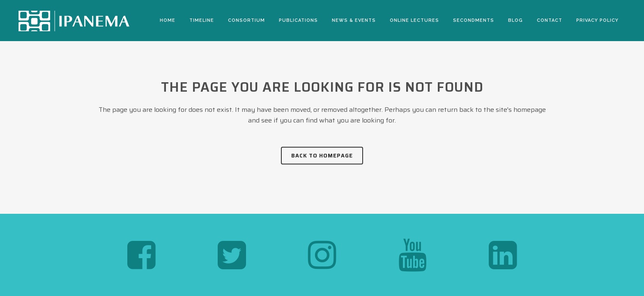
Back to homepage (322, 156)
